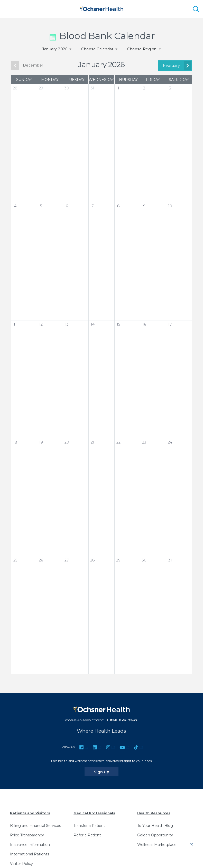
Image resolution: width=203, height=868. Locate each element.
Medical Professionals (94, 813)
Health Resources (154, 813)
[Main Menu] (7, 9)
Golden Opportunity (155, 835)
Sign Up (106, 772)
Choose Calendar (98, 49)
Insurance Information (30, 845)
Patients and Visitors (30, 813)
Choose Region (142, 49)
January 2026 (55, 49)
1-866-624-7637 (122, 720)
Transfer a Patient (89, 826)
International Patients (30, 854)
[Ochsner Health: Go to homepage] (101, 8)
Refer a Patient (87, 835)
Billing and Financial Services (35, 826)
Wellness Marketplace (157, 845)
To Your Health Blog (155, 826)
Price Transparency (27, 835)
